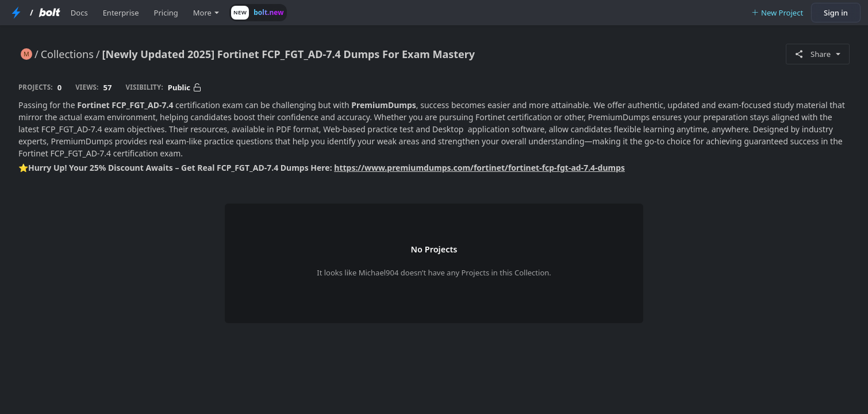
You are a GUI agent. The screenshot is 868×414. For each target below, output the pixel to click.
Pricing (166, 13)
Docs (79, 13)
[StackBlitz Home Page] (16, 13)
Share (818, 54)
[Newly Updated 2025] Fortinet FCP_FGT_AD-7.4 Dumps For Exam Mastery (289, 54)
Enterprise (121, 13)
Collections (67, 54)
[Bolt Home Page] (49, 13)
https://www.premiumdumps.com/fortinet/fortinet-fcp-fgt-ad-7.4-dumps (479, 168)
